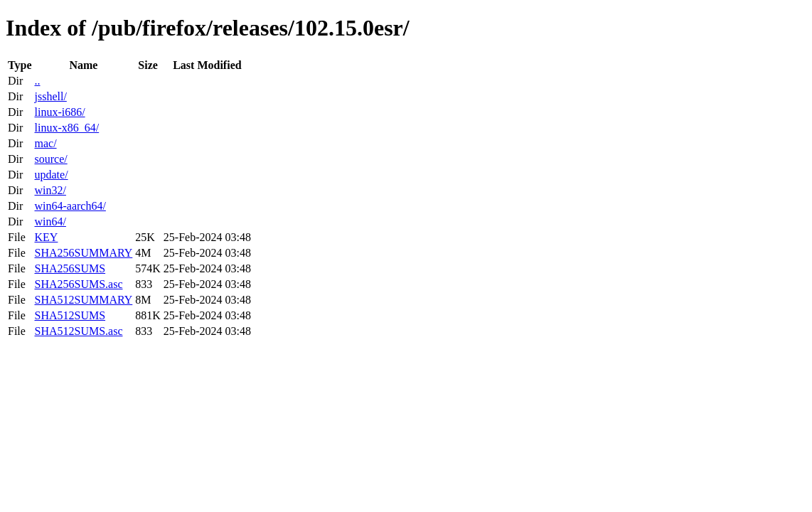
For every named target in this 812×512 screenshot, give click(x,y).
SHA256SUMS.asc (78, 284)
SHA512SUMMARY (83, 300)
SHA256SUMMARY (83, 253)
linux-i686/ (59, 112)
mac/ (45, 143)
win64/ (50, 222)
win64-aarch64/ (70, 206)
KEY (46, 237)
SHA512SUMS (70, 315)
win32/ (50, 190)
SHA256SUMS (70, 268)
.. (37, 81)
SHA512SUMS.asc (78, 331)
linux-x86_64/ (66, 128)
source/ (50, 159)
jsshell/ (50, 96)
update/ (51, 175)
